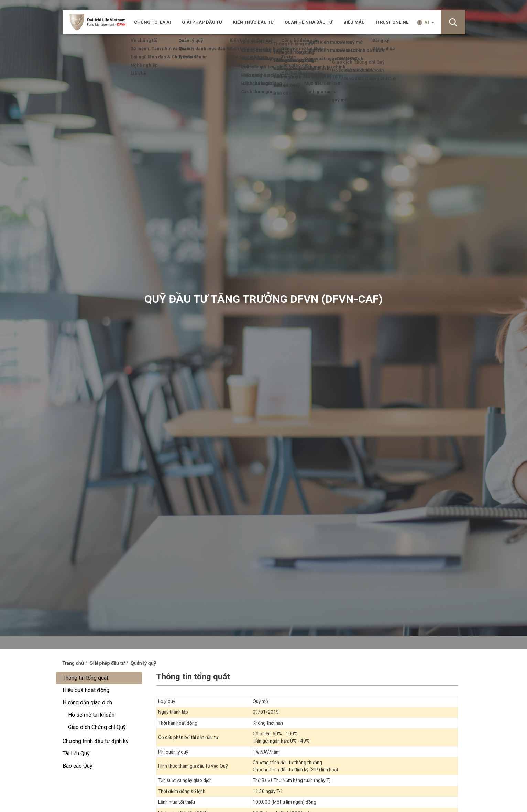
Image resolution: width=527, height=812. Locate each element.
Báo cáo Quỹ (78, 766)
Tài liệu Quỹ (76, 753)
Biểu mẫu (354, 22)
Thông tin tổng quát (85, 678)
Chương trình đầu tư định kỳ (96, 741)
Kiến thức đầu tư (253, 22)
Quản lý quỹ (143, 663)
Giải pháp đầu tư (202, 22)
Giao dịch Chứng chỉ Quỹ (97, 727)
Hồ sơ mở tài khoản (91, 715)
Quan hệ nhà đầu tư (309, 22)
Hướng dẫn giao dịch (87, 703)
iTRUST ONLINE (392, 22)
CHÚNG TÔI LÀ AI (152, 22)
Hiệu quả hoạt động (86, 690)
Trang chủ (73, 663)
